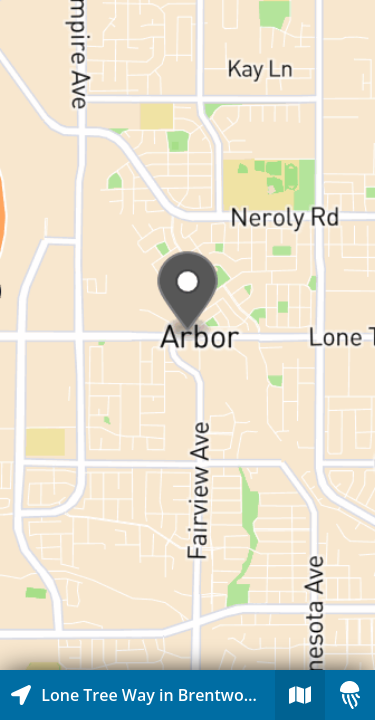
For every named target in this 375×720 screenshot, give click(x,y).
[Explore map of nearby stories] (187, 335)
